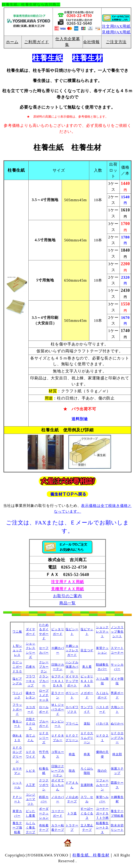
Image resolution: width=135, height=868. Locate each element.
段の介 (102, 771)
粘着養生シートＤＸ (102, 828)
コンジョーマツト (31, 799)
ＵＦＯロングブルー (117, 738)
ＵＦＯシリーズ (44, 738)
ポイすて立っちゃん (58, 785)
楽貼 (87, 723)
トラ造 (72, 813)
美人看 (87, 667)
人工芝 (31, 785)
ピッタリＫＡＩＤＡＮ (87, 681)
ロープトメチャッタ (44, 695)
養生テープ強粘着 (17, 828)
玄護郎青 (87, 785)
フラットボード (17, 709)
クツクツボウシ (44, 785)
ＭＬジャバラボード (58, 709)
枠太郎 (117, 754)
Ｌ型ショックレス (17, 650)
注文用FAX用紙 (116, 26)
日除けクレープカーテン (58, 771)
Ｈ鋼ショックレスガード (72, 650)
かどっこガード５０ (17, 667)
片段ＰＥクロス (31, 724)
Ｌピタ (31, 771)
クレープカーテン (44, 667)
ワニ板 (17, 632)
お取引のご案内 (67, 596)
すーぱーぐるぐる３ (87, 813)
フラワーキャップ (31, 681)
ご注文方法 (116, 42)
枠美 (87, 754)
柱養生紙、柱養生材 (91, 855)
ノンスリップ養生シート (117, 632)
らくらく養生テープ (31, 828)
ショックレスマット (102, 632)
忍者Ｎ (31, 667)
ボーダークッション (44, 813)
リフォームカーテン (102, 785)
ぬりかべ (117, 723)
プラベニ (72, 723)
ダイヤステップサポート (72, 681)
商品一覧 (67, 603)
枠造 (72, 754)
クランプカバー (44, 681)
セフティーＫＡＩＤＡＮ (58, 681)
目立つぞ (87, 650)
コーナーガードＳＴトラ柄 (102, 813)
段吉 (72, 771)
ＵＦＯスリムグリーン (87, 738)
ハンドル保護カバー (72, 667)
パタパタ (102, 723)
